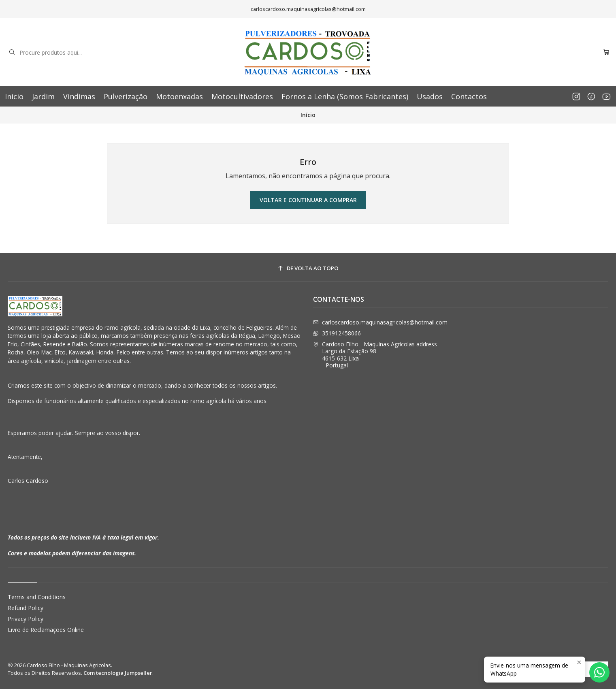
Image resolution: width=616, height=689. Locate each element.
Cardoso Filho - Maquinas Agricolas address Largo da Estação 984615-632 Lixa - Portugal (375, 355)
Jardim (43, 96)
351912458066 (337, 333)
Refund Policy (26, 608)
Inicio (14, 96)
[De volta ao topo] (308, 268)
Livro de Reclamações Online (46, 630)
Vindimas (79, 96)
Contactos (469, 96)
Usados (430, 96)
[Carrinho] (606, 52)
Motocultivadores (242, 96)
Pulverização (126, 96)
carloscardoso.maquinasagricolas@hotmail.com (380, 322)
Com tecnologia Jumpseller (118, 673)
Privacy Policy (26, 619)
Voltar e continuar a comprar (308, 200)
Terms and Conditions (37, 597)
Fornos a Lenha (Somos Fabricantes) (345, 96)
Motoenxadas (179, 96)
